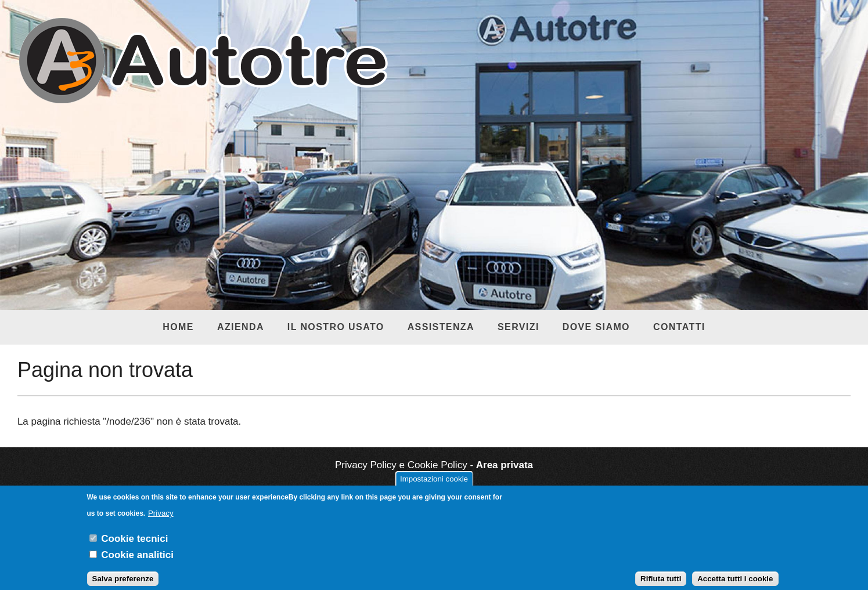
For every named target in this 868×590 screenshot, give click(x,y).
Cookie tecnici (134, 544)
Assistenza (441, 327)
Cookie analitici (137, 561)
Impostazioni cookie (434, 485)
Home (178, 327)
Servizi (518, 327)
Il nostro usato (336, 327)
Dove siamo (596, 327)
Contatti (679, 327)
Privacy (161, 519)
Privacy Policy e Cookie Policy (401, 465)
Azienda (241, 327)
